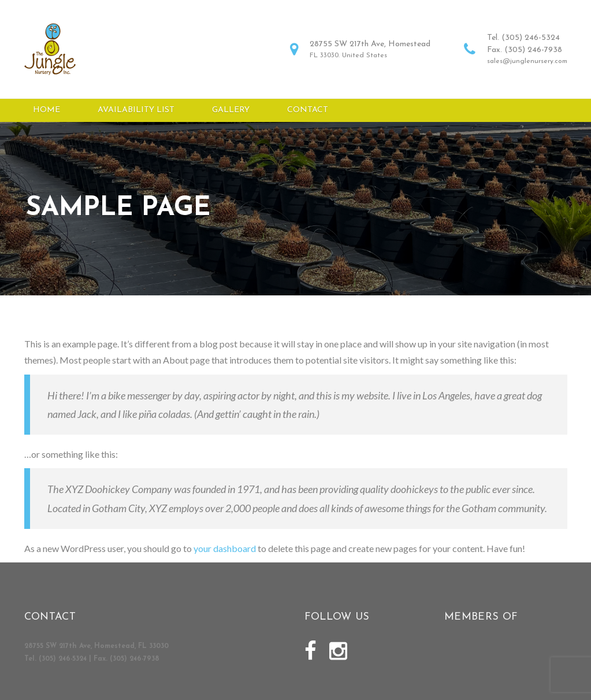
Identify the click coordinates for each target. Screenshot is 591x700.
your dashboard (225, 554)
